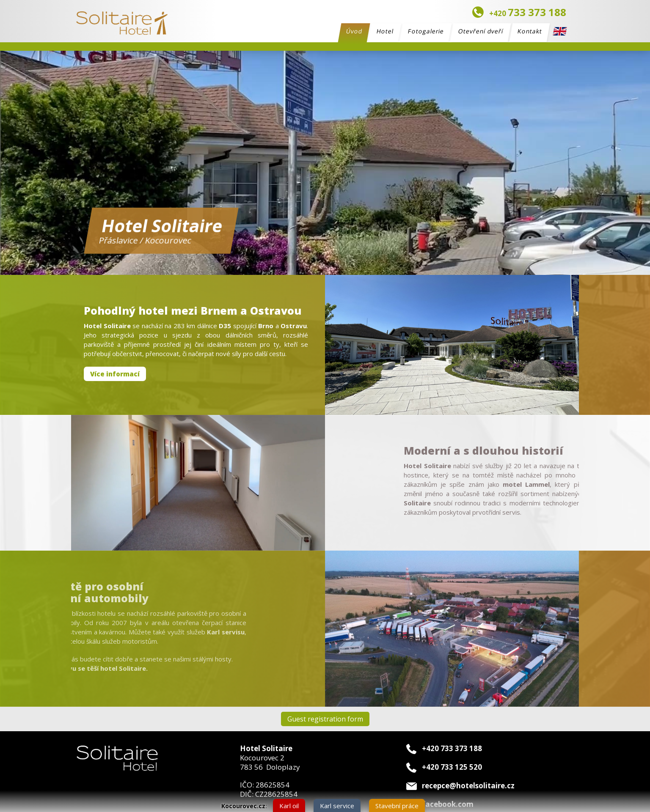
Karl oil (289, 806)
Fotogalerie (426, 31)
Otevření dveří (481, 31)
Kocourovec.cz (243, 806)
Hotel (385, 31)
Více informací (115, 374)
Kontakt (530, 31)
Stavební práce (397, 806)
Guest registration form (325, 719)
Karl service (337, 806)
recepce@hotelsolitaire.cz (468, 786)
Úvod (354, 33)
